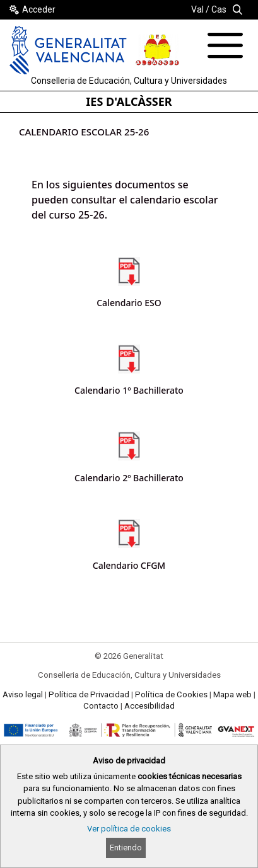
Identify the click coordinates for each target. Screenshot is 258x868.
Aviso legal (23, 694)
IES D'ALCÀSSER (129, 101)
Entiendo (126, 848)
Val (197, 9)
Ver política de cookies (129, 829)
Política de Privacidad (89, 694)
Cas (219, 9)
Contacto (101, 706)
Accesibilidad (150, 706)
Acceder (39, 9)
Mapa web (232, 694)
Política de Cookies (171, 694)
